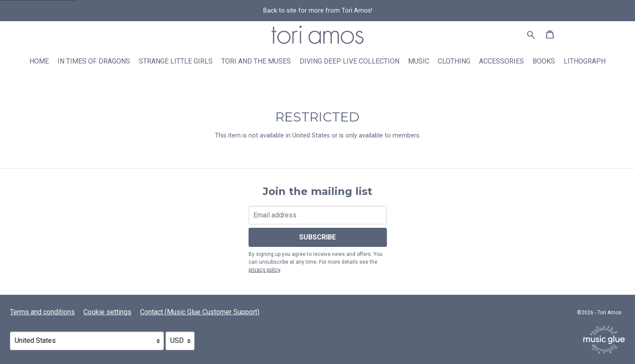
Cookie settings (107, 312)
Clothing (454, 61)
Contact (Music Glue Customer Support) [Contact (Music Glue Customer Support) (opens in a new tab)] (200, 312)
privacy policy (264, 270)
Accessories (501, 61)
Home (39, 61)
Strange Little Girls (176, 61)
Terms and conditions (42, 312)
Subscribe (317, 237)
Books (544, 61)
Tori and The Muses (256, 61)
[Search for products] (531, 34)
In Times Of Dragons (94, 61)
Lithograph (585, 61)
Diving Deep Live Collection (349, 61)
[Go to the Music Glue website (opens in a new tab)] (604, 340)
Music (419, 61)
